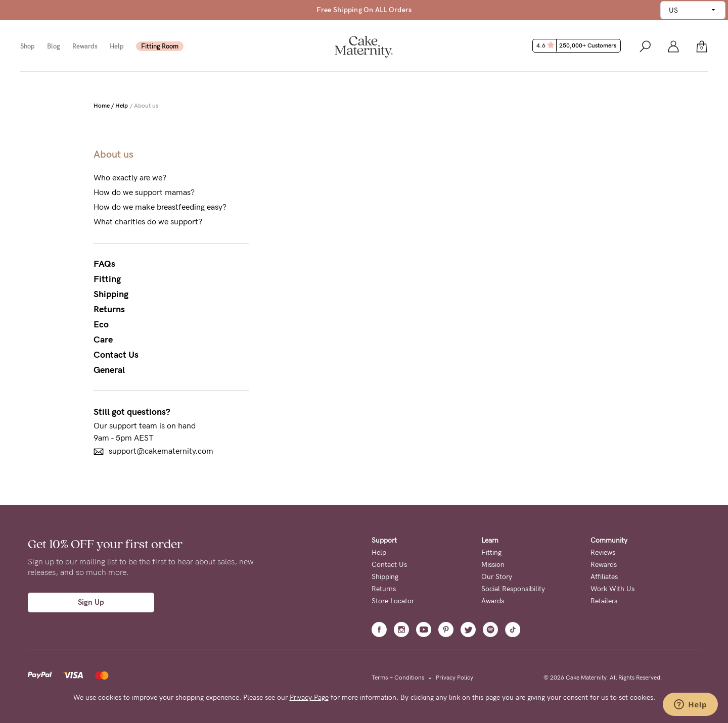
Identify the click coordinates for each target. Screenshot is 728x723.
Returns (109, 309)
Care (103, 340)
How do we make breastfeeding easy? (160, 207)
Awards (493, 601)
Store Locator (393, 601)
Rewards (85, 46)
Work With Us (612, 589)
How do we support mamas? (144, 192)
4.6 (578, 45)
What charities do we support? (148, 222)
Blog (54, 46)
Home (102, 106)
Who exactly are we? (130, 178)
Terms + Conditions (398, 678)
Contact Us (116, 355)
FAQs (104, 264)
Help (117, 46)
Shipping (111, 294)
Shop (28, 46)
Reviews (603, 552)
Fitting (107, 279)
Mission (493, 565)
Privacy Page (309, 697)
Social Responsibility (513, 589)
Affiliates (604, 577)
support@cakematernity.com (153, 451)
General (109, 370)
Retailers (604, 601)
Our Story (497, 577)
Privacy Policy (454, 678)
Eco (101, 324)
